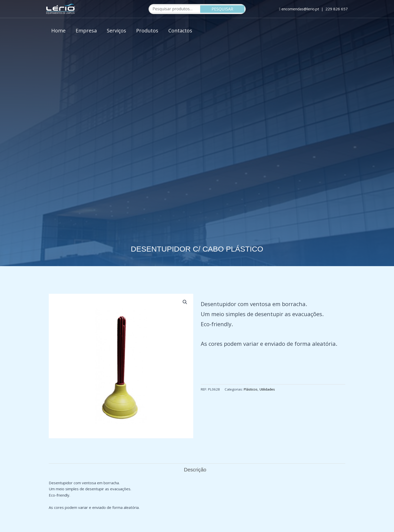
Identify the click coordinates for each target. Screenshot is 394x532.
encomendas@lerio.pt (299, 9)
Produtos (147, 31)
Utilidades (267, 389)
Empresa (86, 31)
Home (58, 31)
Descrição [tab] (195, 470)
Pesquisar (222, 9)
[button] (185, 302)
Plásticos (251, 389)
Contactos (180, 31)
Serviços (116, 31)
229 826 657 (337, 9)
